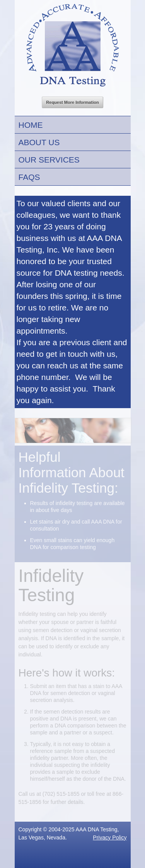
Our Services (49, 160)
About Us (39, 142)
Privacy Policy (110, 837)
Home (31, 125)
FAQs (29, 177)
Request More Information (72, 102)
